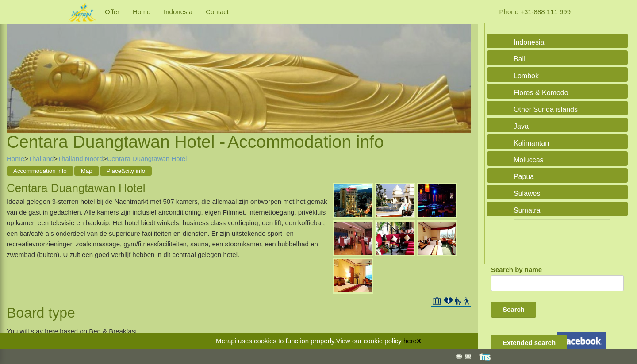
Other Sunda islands (546, 109)
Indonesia (178, 12)
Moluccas (529, 160)
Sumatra (527, 210)
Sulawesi (528, 193)
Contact (217, 12)
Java (521, 126)
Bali (520, 59)
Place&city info (126, 171)
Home (142, 12)
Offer (112, 12)
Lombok (526, 76)
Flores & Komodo (541, 93)
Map (87, 171)
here (410, 341)
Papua (524, 177)
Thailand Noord (80, 159)
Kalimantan (531, 143)
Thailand (41, 159)
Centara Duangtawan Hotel (147, 159)
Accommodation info (40, 171)
